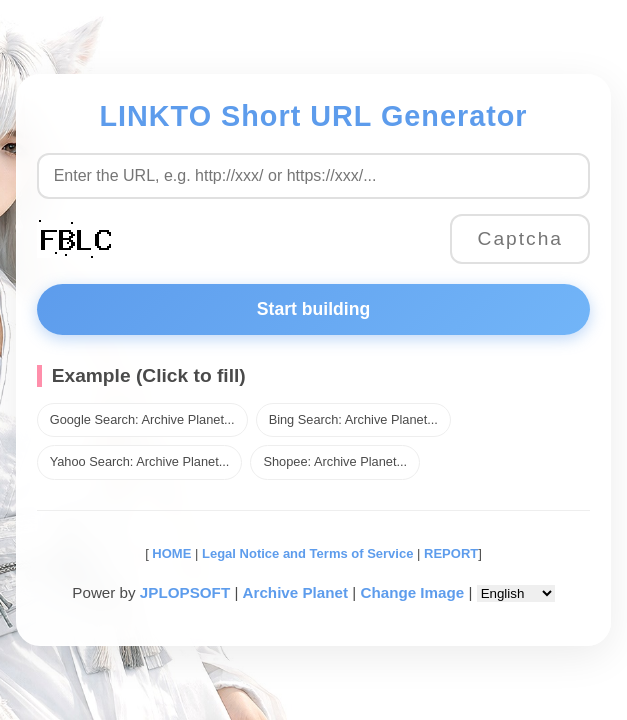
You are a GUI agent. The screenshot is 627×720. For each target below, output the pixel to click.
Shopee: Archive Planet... (335, 461)
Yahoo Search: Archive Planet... (140, 461)
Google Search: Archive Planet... (142, 419)
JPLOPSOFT (185, 592)
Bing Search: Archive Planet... (353, 419)
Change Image (412, 592)
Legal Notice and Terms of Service (307, 553)
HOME (170, 553)
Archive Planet (296, 592)
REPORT (451, 553)
